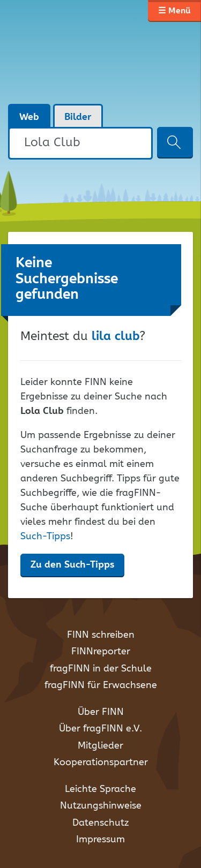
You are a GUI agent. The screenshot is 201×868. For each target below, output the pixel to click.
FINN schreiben (101, 635)
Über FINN (101, 712)
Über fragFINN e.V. (100, 729)
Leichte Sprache (100, 789)
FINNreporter (101, 652)
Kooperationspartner (101, 763)
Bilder (78, 117)
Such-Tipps (45, 537)
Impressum (100, 840)
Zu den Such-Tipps (72, 565)
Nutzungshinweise (101, 806)
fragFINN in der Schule (101, 669)
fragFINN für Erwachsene (101, 685)
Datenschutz (100, 823)
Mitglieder (100, 746)
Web (29, 117)
